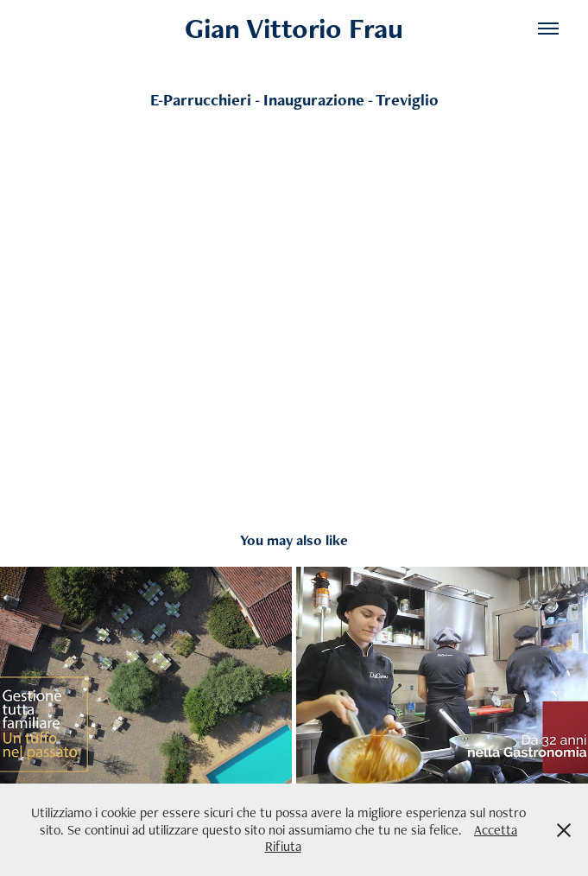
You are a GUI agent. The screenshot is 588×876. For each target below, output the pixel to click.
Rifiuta (283, 846)
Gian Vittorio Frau (294, 28)
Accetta (496, 830)
